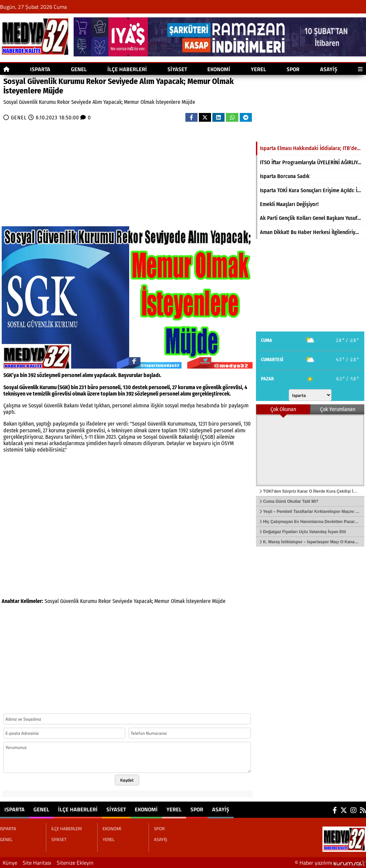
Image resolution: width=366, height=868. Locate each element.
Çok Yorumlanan (338, 409)
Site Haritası (37, 863)
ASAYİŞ (329, 69)
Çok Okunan (283, 409)
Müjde (219, 601)
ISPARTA (40, 69)
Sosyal (52, 601)
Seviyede (122, 601)
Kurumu (88, 601)
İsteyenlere (198, 601)
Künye (10, 863)
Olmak (178, 601)
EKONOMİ (219, 69)
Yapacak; (143, 601)
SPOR (293, 69)
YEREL (258, 69)
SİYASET (177, 69)
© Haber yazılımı (330, 863)
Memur (162, 601)
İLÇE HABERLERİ (127, 69)
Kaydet (127, 780)
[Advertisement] (127, 172)
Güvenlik (69, 601)
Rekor (105, 601)
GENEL (79, 69)
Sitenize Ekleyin (75, 863)
